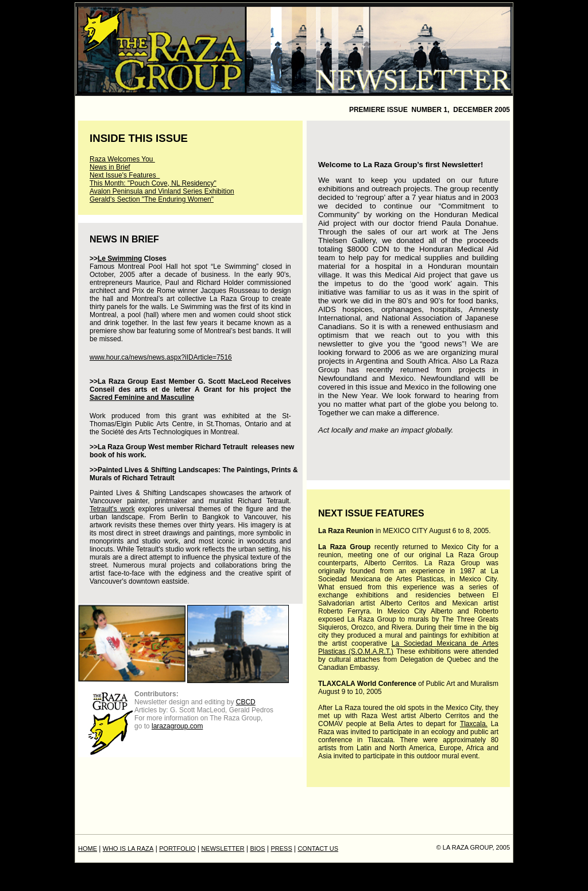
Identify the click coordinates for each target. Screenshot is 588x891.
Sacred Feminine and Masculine (142, 398)
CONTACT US (318, 848)
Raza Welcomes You (122, 159)
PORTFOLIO (177, 848)
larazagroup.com (177, 726)
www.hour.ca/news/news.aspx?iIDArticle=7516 (161, 357)
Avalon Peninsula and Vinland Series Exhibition (162, 191)
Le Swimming (120, 259)
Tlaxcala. (474, 724)
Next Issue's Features (125, 175)
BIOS (257, 848)
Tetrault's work (112, 509)
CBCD (246, 702)
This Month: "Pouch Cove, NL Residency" (153, 183)
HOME (88, 848)
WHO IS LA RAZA (128, 848)
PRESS (281, 848)
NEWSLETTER (223, 848)
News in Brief (110, 167)
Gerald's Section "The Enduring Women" (152, 199)
